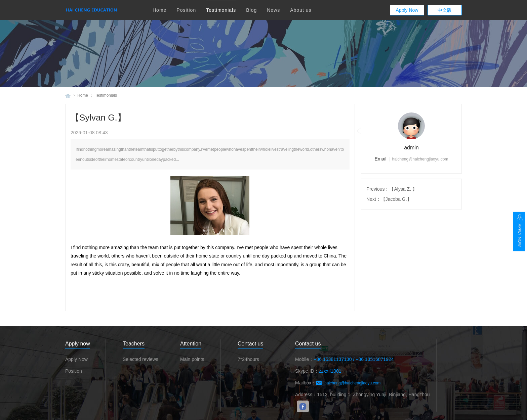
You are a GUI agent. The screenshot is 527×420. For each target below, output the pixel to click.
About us (301, 10)
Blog (251, 10)
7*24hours (248, 359)
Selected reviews (140, 359)
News (273, 10)
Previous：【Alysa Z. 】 (392, 189)
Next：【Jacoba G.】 (389, 199)
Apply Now (407, 10)
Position (186, 10)
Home (159, 10)
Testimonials (221, 10)
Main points (192, 359)
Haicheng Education (68, 96)
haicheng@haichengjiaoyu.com (352, 383)
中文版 (445, 10)
